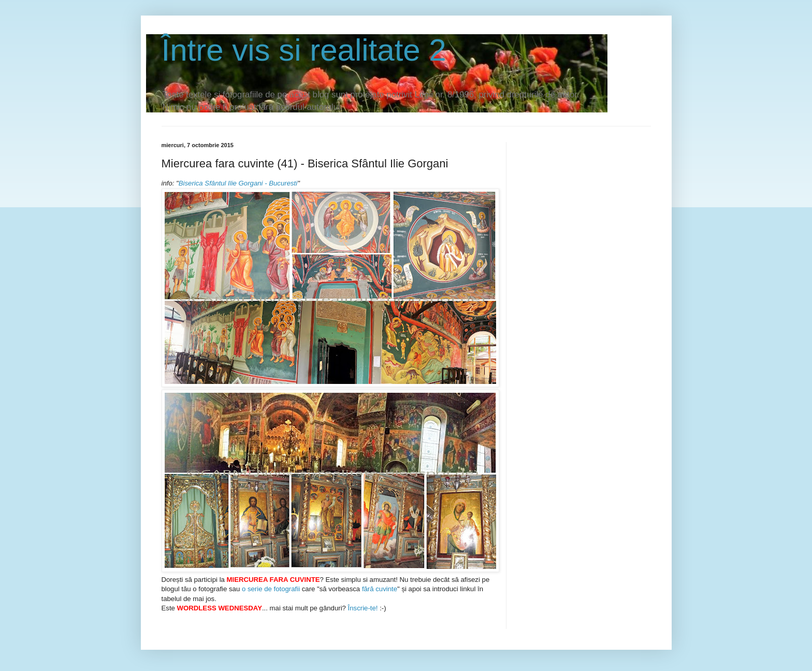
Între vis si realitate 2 (304, 50)
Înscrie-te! (362, 608)
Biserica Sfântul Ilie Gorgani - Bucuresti (238, 183)
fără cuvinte (380, 589)
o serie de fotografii (271, 589)
